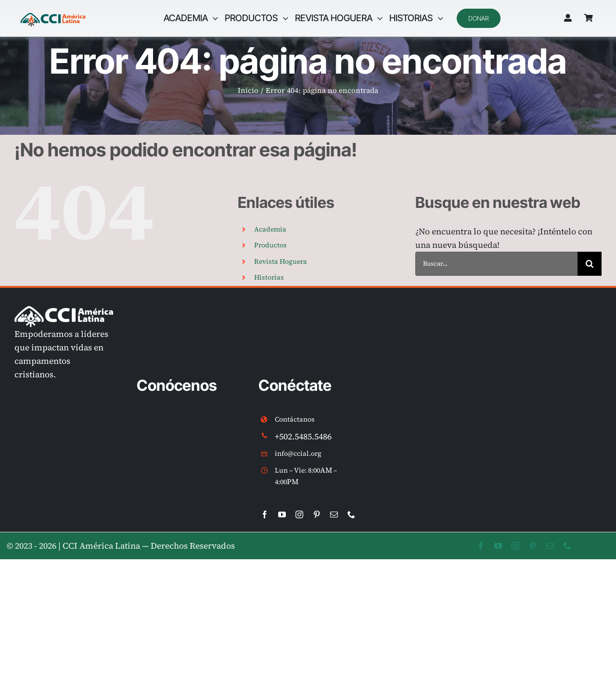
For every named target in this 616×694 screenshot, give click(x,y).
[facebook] (265, 514)
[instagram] (299, 514)
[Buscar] (590, 264)
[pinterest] (317, 514)
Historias (269, 277)
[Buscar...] (496, 264)
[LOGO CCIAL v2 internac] (53, 14)
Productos (270, 245)
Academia (270, 229)
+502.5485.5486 (303, 437)
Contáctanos (295, 419)
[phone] (351, 514)
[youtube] (282, 514)
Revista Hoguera (281, 261)
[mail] (334, 514)
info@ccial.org (298, 453)
